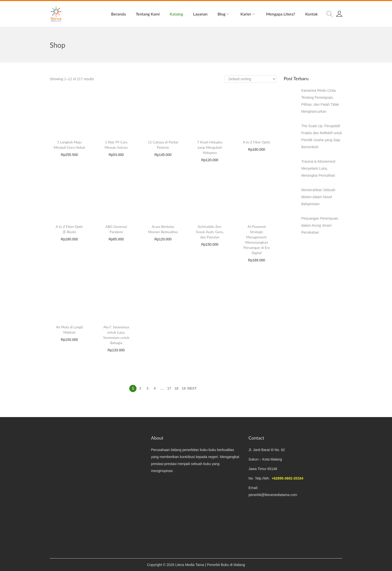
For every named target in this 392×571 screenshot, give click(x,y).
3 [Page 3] (147, 388)
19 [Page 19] (184, 388)
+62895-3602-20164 (288, 478)
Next (192, 388)
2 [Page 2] (140, 388)
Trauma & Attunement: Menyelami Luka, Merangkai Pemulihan (319, 168)
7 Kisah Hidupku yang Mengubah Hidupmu (210, 147)
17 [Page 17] (169, 388)
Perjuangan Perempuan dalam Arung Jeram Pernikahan (320, 225)
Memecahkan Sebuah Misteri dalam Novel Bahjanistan (318, 197)
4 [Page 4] (155, 388)
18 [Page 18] (176, 388)
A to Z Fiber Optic (256, 142)
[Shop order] (250, 79)
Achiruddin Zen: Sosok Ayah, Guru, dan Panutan (210, 232)
